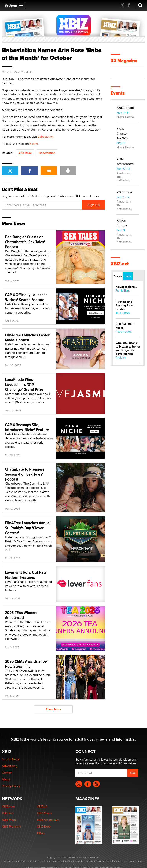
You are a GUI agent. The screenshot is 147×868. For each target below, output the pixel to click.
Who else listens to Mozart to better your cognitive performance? (128, 348)
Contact (7, 773)
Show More (53, 709)
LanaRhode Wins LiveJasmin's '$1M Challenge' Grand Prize (24, 384)
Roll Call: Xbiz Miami (125, 326)
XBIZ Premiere (11, 826)
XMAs (41, 833)
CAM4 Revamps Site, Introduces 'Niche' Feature (27, 427)
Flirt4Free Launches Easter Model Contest (27, 337)
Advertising (10, 766)
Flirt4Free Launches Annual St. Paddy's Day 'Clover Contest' (28, 528)
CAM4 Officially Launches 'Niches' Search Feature (26, 297)
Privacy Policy (11, 786)
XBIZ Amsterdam (125, 161)
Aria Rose (25, 153)
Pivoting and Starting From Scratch (125, 305)
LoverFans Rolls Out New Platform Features (26, 575)
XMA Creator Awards (122, 133)
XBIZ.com (8, 806)
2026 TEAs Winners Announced (21, 615)
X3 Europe (125, 192)
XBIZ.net (120, 264)
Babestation (46, 137)
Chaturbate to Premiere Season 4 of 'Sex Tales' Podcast (25, 474)
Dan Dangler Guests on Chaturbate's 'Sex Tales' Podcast (25, 242)
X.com (34, 144)
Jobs (128, 276)
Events (118, 93)
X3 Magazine (124, 61)
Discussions (118, 276)
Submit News (11, 759)
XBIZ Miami (125, 108)
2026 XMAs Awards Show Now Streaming (26, 664)
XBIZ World (9, 820)
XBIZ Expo (44, 826)
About (6, 779)
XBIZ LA (42, 806)
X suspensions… (126, 287)
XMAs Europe (122, 223)
